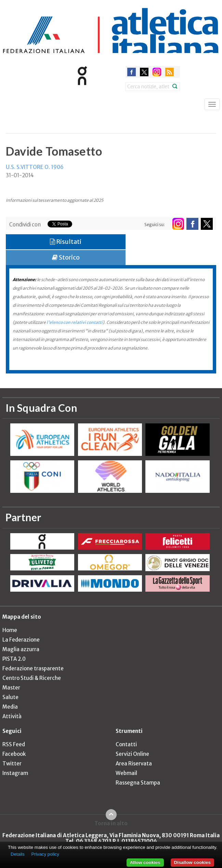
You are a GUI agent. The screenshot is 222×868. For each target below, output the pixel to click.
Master (11, 688)
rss (169, 72)
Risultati (66, 242)
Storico (66, 257)
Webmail (126, 773)
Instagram (15, 773)
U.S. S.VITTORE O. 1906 (35, 167)
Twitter (12, 764)
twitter (144, 72)
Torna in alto (111, 823)
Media (10, 707)
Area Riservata (134, 764)
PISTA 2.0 (14, 659)
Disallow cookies (192, 862)
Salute (10, 697)
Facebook (14, 754)
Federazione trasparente (33, 668)
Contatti (126, 744)
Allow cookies (145, 862)
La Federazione (21, 640)
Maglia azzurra (21, 649)
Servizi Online (132, 754)
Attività (12, 716)
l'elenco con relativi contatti (75, 322)
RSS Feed (14, 744)
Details (18, 854)
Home (10, 630)
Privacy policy (45, 854)
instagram (157, 72)
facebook (132, 72)
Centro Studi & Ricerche (32, 678)
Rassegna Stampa (138, 783)
